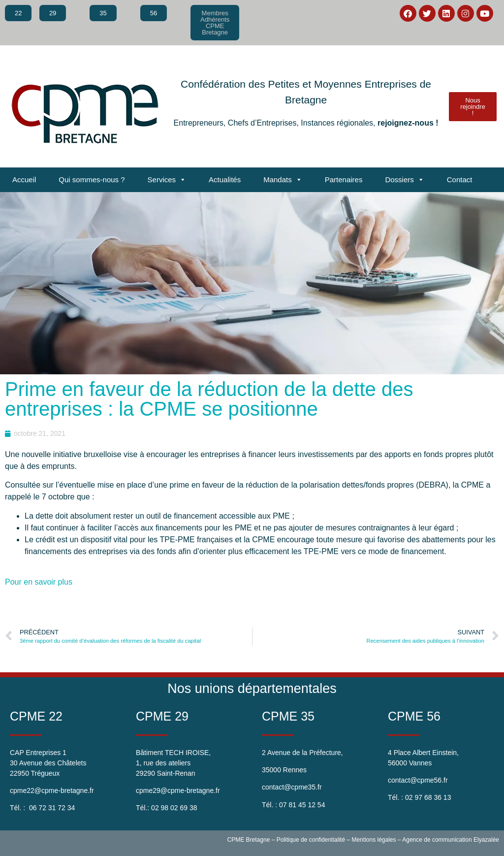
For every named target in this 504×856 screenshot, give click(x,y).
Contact (460, 180)
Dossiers (404, 180)
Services (167, 180)
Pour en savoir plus (39, 582)
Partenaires (344, 180)
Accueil (24, 180)
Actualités (225, 180)
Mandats (283, 180)
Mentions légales (374, 840)
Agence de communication (437, 840)
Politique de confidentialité (311, 840)
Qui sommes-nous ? (92, 180)
